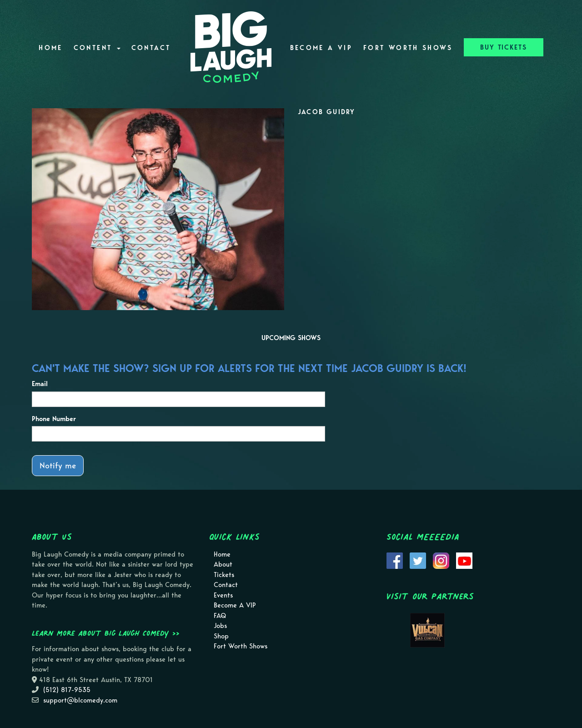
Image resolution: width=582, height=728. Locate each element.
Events (223, 595)
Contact (151, 48)
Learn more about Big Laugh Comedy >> (106, 633)
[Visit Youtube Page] (464, 560)
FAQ (220, 616)
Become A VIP (321, 48)
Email (40, 384)
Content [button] (97, 48)
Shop (221, 636)
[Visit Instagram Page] (441, 560)
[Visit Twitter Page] (418, 560)
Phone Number (54, 419)
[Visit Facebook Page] (395, 560)
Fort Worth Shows (408, 48)
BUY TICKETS (504, 47)
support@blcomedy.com (80, 700)
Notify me (58, 465)
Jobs (220, 626)
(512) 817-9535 (67, 690)
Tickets (224, 575)
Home (50, 48)
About (223, 564)
